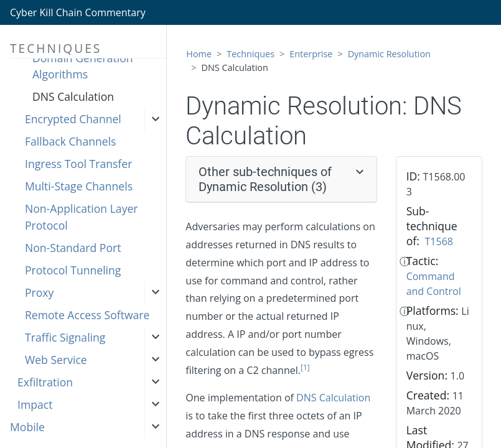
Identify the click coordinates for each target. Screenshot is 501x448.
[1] (305, 367)
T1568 (439, 241)
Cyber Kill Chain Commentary (78, 12)
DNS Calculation (73, 96)
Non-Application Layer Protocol (82, 217)
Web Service (56, 360)
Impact (35, 404)
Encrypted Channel (73, 119)
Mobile (27, 427)
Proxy (39, 292)
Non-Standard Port (73, 248)
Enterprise (311, 54)
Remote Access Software (87, 315)
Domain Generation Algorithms (83, 66)
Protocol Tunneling (73, 270)
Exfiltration (45, 382)
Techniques (250, 54)
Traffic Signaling (65, 337)
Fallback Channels (70, 141)
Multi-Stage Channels (79, 186)
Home (199, 54)
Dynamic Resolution (389, 54)
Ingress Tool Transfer (78, 164)
